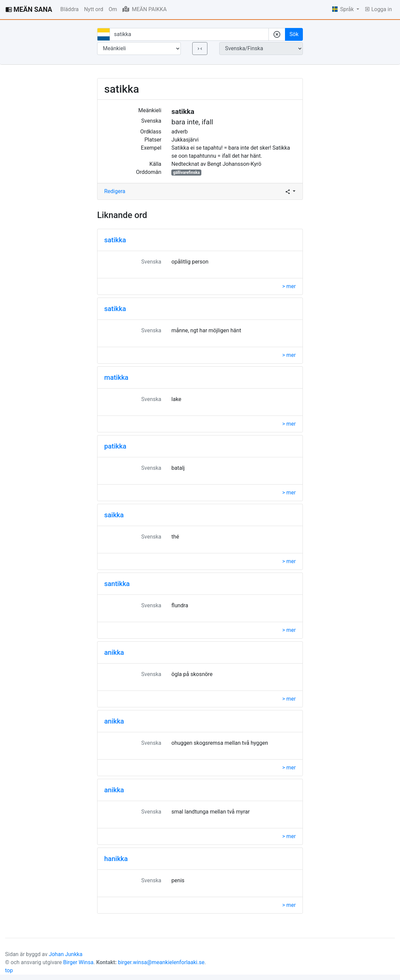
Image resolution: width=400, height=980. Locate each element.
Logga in (378, 9)
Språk (344, 9)
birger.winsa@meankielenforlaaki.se (161, 962)
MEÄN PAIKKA (145, 9)
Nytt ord (94, 9)
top (9, 970)
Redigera (115, 191)
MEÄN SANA (29, 9)
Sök (294, 34)
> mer (289, 286)
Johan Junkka (66, 954)
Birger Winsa (78, 962)
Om (113, 9)
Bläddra (69, 9)
